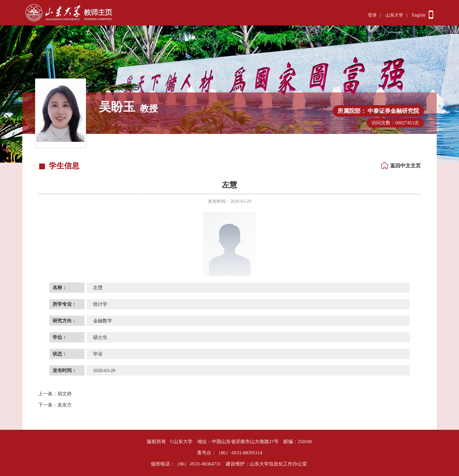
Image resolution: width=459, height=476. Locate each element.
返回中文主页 (405, 166)
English (419, 15)
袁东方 (55, 405)
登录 (372, 15)
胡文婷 (55, 394)
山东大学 (394, 15)
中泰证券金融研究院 (393, 111)
